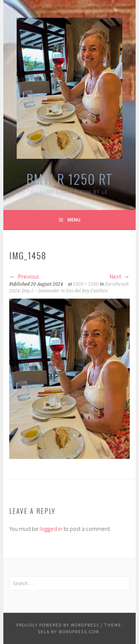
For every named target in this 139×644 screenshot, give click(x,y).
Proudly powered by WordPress (58, 625)
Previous (24, 276)
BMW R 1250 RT (69, 179)
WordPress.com (79, 632)
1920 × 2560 (86, 284)
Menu (74, 220)
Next (120, 276)
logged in (51, 529)
